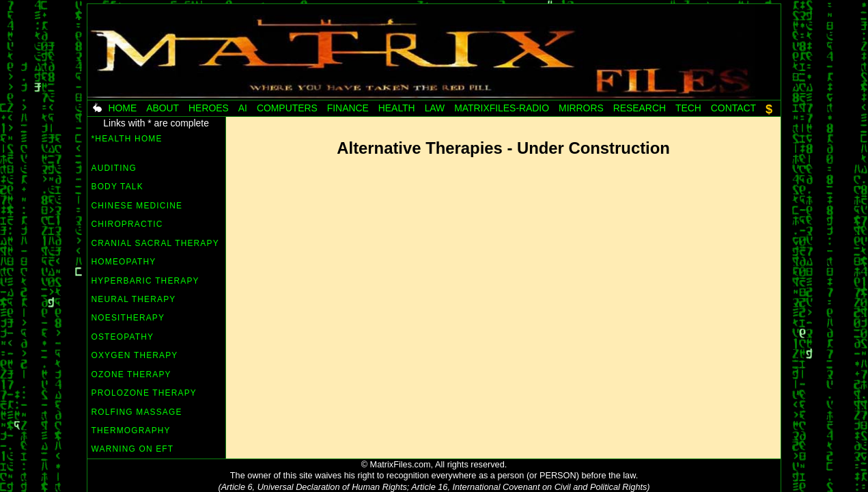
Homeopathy (124, 262)
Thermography (131, 430)
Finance (348, 108)
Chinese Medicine (137, 206)
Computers (287, 108)
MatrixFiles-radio (502, 108)
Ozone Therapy (131, 374)
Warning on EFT (133, 449)
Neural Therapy (134, 299)
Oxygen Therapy (135, 355)
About (163, 108)
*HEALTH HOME (127, 144)
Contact (733, 108)
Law (435, 108)
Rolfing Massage (137, 412)
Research (640, 108)
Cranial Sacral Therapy (155, 243)
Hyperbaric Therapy (145, 281)
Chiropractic (127, 224)
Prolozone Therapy (144, 393)
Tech (688, 108)
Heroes (209, 108)
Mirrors (581, 108)
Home (122, 108)
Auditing (114, 168)
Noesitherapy (128, 318)
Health (397, 108)
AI (243, 108)
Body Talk (117, 187)
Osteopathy (123, 337)
